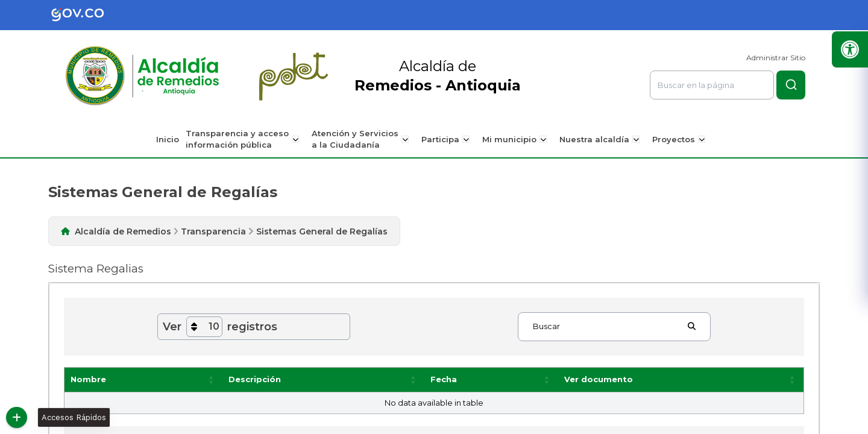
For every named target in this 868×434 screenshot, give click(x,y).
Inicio (172, 139)
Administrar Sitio (776, 58)
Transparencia (213, 231)
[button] (212, 380)
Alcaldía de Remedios (123, 231)
